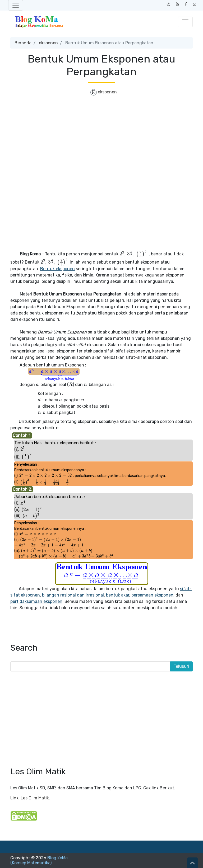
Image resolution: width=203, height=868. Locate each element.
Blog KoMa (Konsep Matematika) (39, 860)
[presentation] (134, 254)
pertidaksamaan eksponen (36, 601)
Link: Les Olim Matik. (30, 798)
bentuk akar (118, 595)
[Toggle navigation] (16, 5)
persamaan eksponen (152, 595)
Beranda (23, 43)
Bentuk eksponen (57, 269)
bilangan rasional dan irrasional (73, 595)
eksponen (48, 43)
